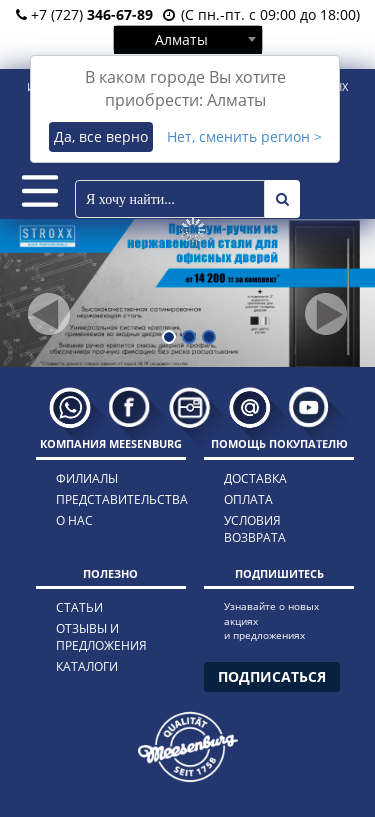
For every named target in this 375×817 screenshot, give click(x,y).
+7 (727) (84, 14)
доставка (255, 478)
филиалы (87, 478)
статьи (79, 607)
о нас (74, 520)
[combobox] (188, 39)
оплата (248, 499)
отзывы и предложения (101, 637)
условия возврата (255, 529)
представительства (103, 499)
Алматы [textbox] (181, 39)
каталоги (87, 666)
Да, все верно (101, 136)
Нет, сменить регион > (244, 136)
